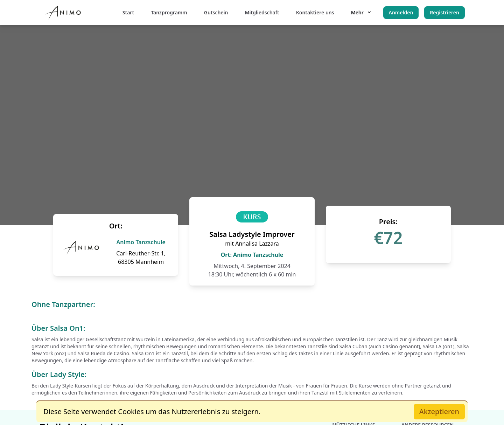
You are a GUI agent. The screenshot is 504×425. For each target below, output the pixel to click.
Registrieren (444, 12)
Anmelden (401, 12)
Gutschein (216, 12)
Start (128, 12)
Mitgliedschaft (262, 12)
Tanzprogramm (169, 12)
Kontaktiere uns (315, 12)
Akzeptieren (439, 412)
